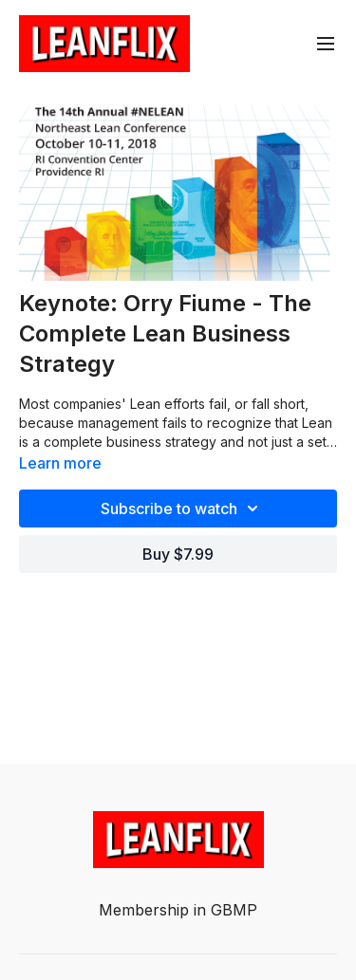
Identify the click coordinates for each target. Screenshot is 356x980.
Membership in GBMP (178, 910)
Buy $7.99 (178, 554)
